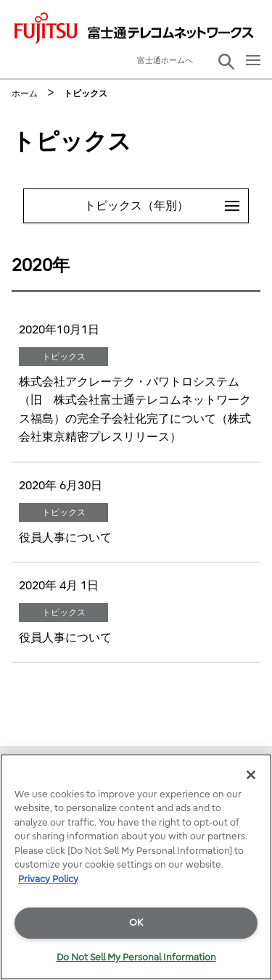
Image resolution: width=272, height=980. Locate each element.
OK (136, 922)
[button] (226, 62)
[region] (136, 867)
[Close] (251, 775)
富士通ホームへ (165, 61)
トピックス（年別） (166, 201)
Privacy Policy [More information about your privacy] (48, 879)
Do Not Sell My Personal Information (136, 957)
